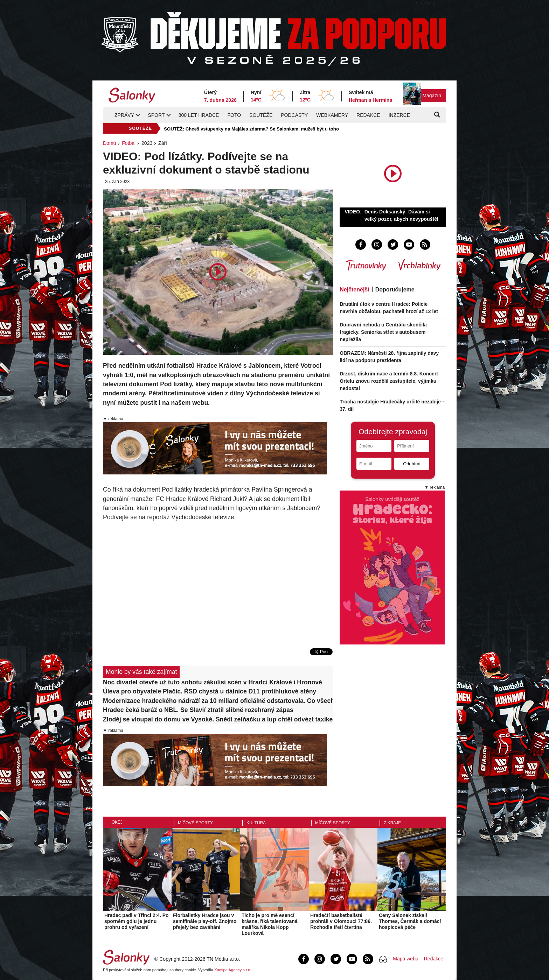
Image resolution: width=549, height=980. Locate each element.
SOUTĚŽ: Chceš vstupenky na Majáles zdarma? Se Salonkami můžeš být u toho (251, 129)
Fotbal (129, 143)
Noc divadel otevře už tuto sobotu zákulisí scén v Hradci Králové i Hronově (213, 682)
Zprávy (124, 115)
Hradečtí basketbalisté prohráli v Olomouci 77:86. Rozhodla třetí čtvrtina (341, 921)
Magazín (432, 96)
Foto (234, 115)
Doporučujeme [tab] (395, 290)
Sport (156, 115)
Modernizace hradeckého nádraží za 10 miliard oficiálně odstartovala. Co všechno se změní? (218, 701)
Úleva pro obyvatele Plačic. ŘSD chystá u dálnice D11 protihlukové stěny (210, 691)
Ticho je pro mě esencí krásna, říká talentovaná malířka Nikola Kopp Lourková (270, 924)
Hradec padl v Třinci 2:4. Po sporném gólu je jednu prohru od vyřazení (137, 921)
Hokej (116, 822)
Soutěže (261, 115)
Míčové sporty (195, 823)
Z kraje (392, 823)
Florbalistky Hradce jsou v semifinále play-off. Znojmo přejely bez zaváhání (205, 921)
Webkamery (332, 115)
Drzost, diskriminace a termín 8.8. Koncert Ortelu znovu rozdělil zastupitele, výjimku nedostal (389, 381)
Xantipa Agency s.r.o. (233, 970)
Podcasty (294, 115)
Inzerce (399, 115)
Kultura (256, 823)
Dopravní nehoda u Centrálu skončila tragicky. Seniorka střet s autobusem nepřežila (383, 332)
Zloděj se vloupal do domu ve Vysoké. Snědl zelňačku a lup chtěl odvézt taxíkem (218, 719)
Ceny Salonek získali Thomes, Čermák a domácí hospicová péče (410, 921)
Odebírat (412, 464)
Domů (109, 143)
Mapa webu (405, 959)
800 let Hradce (199, 115)
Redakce (368, 115)
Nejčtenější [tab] (354, 290)
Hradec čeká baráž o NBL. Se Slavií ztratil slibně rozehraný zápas (198, 710)
